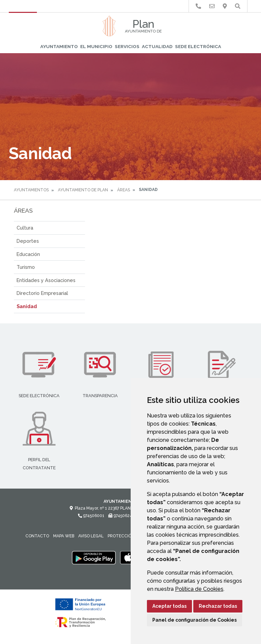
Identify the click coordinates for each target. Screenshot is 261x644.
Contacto (37, 536)
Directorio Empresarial (42, 293)
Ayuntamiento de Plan (83, 190)
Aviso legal (91, 536)
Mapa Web (64, 536)
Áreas (124, 190)
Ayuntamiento (59, 46)
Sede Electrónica (198, 46)
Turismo (26, 267)
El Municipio (96, 46)
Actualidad (157, 46)
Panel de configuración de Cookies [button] (194, 620)
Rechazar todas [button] (218, 606)
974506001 (91, 516)
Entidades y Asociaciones (46, 280)
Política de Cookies (199, 589)
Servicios (127, 46)
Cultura (25, 228)
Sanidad (27, 306)
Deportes (28, 241)
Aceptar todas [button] (169, 606)
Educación (28, 254)
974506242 (122, 516)
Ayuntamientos (31, 190)
